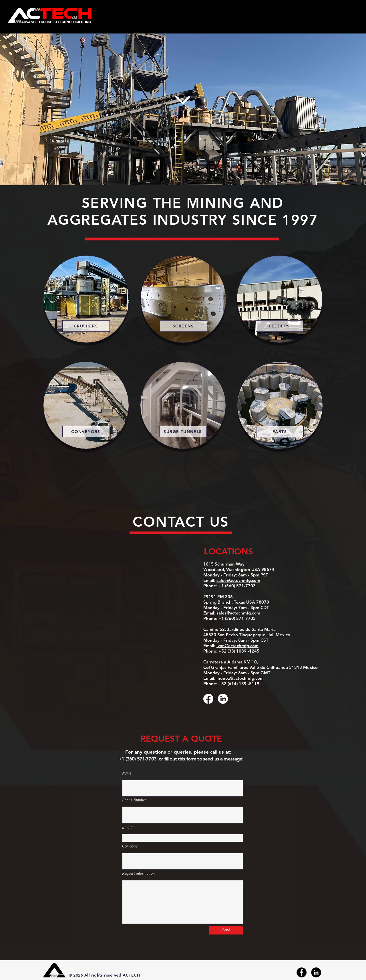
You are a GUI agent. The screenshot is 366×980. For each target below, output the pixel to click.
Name (127, 773)
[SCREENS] (184, 326)
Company (130, 846)
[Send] (226, 930)
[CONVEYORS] (86, 432)
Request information (138, 874)
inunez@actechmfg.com (240, 678)
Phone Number (134, 800)
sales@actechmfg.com (238, 580)
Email (127, 827)
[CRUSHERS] (86, 326)
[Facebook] (208, 699)
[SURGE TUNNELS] (183, 432)
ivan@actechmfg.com (237, 646)
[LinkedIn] (223, 699)
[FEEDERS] (280, 326)
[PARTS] (280, 432)
